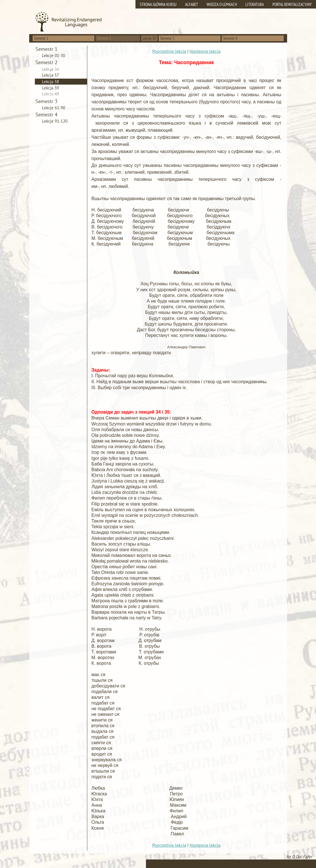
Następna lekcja (205, 51)
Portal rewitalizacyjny (292, 4)
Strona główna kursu (158, 4)
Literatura (255, 4)
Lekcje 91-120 (55, 121)
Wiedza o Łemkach (222, 4)
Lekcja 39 (50, 88)
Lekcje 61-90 (54, 108)
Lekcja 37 (50, 75)
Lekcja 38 (50, 82)
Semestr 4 (230, 38)
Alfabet (192, 4)
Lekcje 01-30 (54, 55)
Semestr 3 (167, 38)
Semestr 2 (104, 38)
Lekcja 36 (50, 69)
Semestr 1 (41, 38)
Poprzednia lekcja (169, 51)
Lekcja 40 (50, 94)
